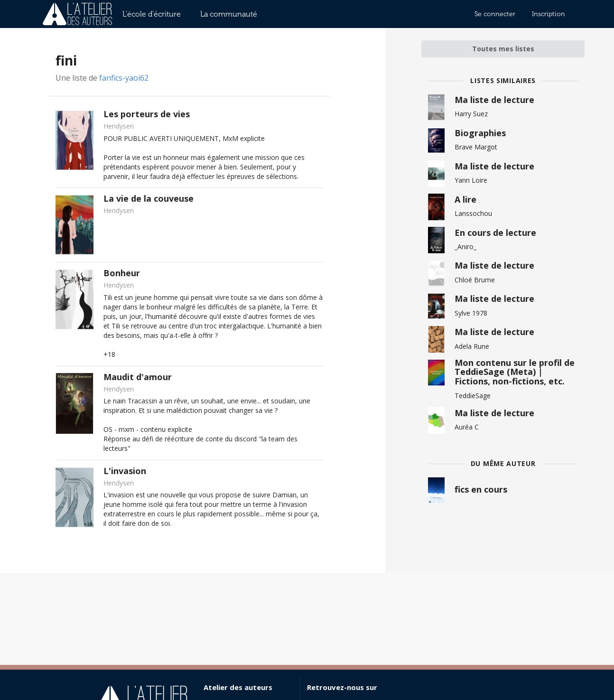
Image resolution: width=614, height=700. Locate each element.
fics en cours (481, 489)
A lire (465, 199)
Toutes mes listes (503, 49)
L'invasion (125, 471)
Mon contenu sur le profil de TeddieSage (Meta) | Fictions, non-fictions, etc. (515, 372)
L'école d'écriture (152, 14)
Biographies (480, 133)
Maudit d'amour (138, 377)
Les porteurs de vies (147, 114)
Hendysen (119, 126)
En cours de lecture (495, 233)
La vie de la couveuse (149, 198)
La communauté (229, 14)
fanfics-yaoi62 (124, 78)
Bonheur (122, 273)
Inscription (549, 14)
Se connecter (495, 14)
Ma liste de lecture (494, 100)
